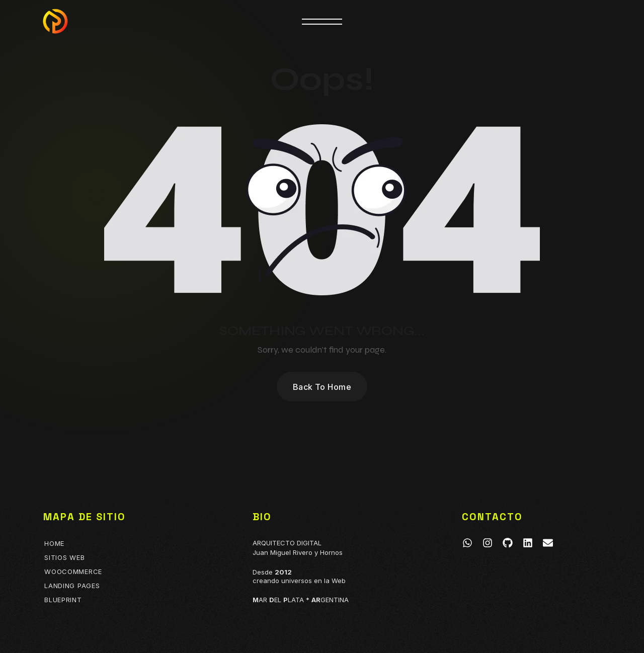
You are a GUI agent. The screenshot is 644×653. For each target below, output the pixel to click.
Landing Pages (72, 586)
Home (54, 543)
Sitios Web (64, 557)
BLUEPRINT (63, 600)
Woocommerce (73, 572)
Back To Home (322, 387)
